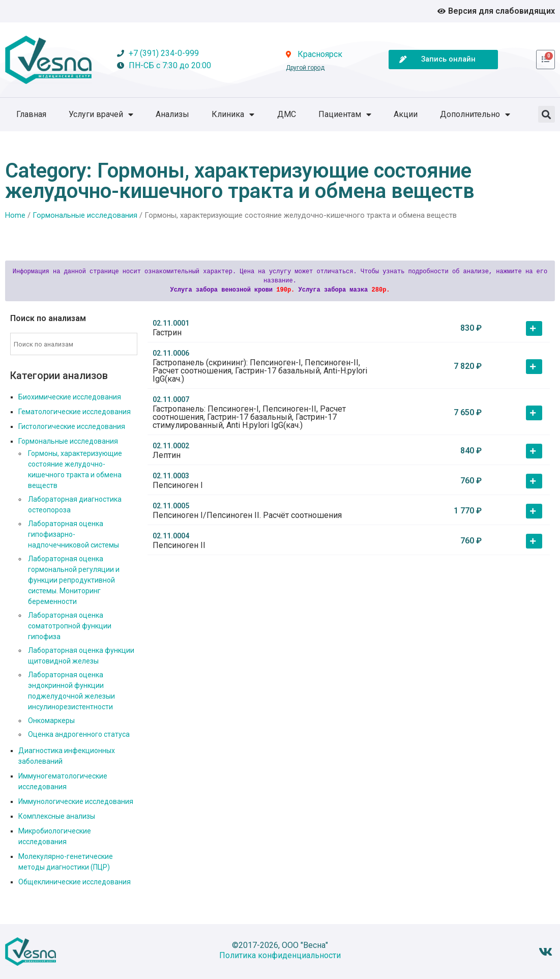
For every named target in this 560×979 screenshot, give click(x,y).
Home (15, 215)
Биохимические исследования (70, 397)
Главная (31, 114)
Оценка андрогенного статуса (79, 734)
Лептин (167, 455)
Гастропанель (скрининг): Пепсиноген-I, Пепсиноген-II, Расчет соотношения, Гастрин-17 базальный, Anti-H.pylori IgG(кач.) (260, 371)
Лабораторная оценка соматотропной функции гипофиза (70, 626)
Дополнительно (475, 114)
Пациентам (345, 114)
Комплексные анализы (57, 816)
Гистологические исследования (72, 426)
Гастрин (167, 333)
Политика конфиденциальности (280, 955)
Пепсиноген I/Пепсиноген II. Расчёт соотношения (247, 515)
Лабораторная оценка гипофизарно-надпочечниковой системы (73, 534)
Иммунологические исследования (76, 801)
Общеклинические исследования (75, 882)
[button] (547, 114)
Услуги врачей (101, 114)
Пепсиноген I (178, 485)
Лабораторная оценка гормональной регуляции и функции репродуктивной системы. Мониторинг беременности (74, 580)
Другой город (305, 68)
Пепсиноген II (179, 545)
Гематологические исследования (75, 412)
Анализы (172, 114)
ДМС (287, 114)
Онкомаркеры (51, 721)
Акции (406, 114)
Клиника (233, 114)
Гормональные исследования (85, 215)
